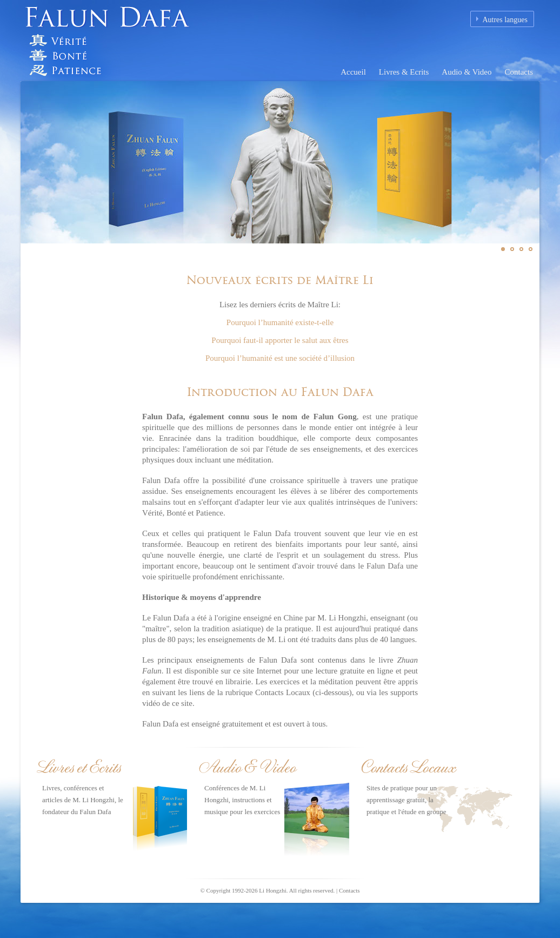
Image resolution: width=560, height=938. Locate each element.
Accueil (353, 72)
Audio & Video (466, 72)
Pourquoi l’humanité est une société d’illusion (280, 358)
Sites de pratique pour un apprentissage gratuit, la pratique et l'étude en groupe (406, 800)
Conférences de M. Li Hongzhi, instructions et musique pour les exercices (242, 800)
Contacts (519, 72)
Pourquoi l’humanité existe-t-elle (280, 322)
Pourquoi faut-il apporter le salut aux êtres (280, 340)
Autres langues (505, 20)
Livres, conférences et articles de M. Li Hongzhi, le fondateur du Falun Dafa (83, 800)
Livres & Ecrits (404, 72)
